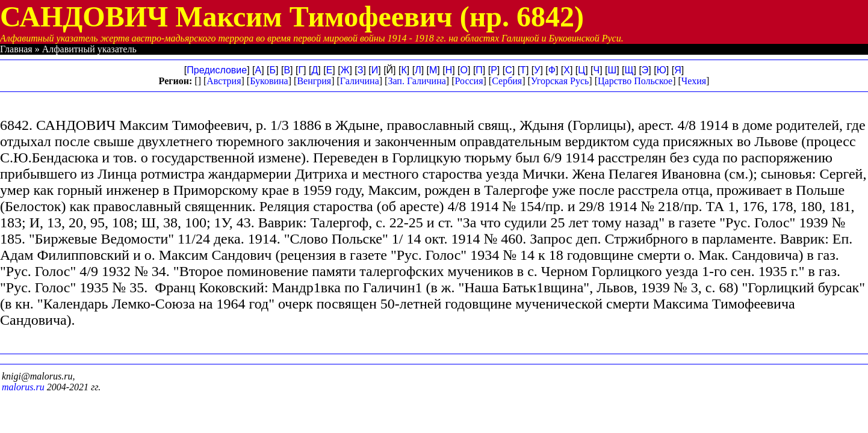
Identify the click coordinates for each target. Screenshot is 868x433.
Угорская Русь (560, 81)
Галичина (360, 81)
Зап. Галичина (417, 81)
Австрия (224, 81)
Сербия (507, 81)
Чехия (694, 81)
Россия (469, 81)
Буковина (269, 81)
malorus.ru (23, 387)
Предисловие (217, 70)
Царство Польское (635, 81)
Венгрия (314, 81)
